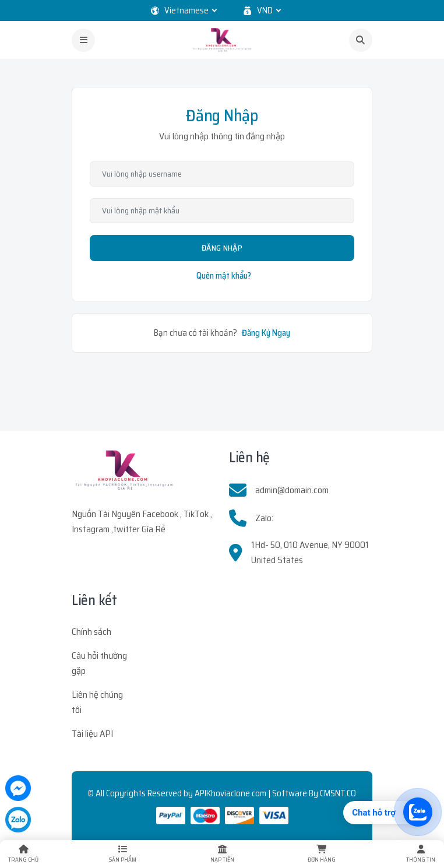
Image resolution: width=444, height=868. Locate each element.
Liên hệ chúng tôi (97, 702)
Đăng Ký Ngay (266, 333)
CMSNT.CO (338, 793)
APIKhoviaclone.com (230, 793)
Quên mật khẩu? (224, 276)
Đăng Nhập (222, 248)
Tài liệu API (92, 734)
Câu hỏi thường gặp (99, 663)
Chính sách (91, 632)
